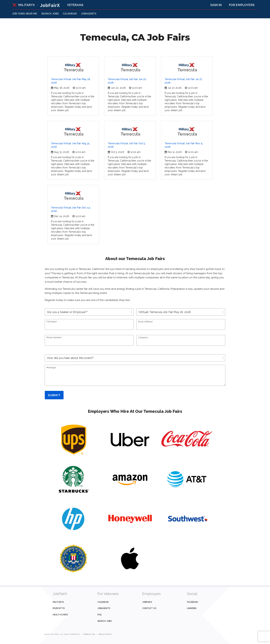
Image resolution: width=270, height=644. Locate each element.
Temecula (73, 67)
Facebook (193, 602)
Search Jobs (105, 621)
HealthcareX (60, 615)
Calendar (70, 14)
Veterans (75, 5)
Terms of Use (89, 634)
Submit (54, 395)
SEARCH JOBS (50, 14)
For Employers (242, 5)
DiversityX (59, 608)
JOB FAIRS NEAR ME (25, 14)
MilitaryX (24, 5)
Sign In (216, 5)
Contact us (149, 608)
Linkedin (192, 608)
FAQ (99, 615)
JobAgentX (89, 14)
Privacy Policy (105, 634)
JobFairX (147, 602)
